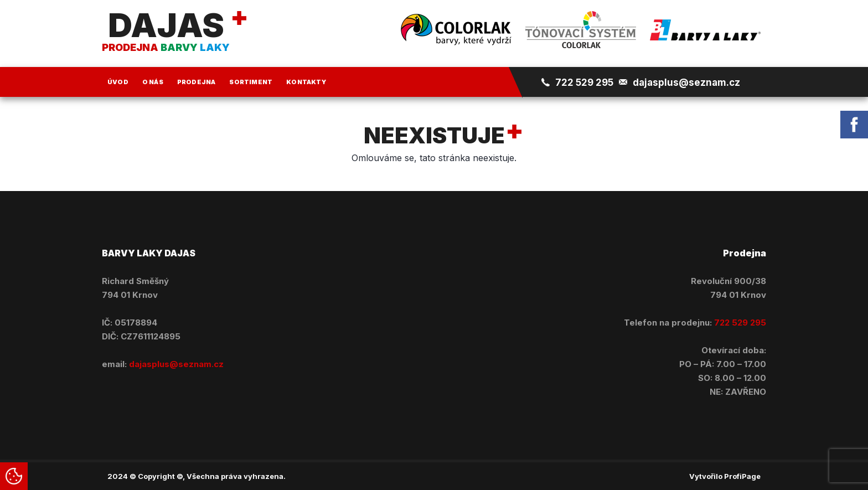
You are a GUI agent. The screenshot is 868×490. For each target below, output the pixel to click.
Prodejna (197, 82)
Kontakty (306, 82)
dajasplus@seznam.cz (686, 82)
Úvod (118, 82)
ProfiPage (742, 476)
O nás (153, 82)
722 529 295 (584, 82)
